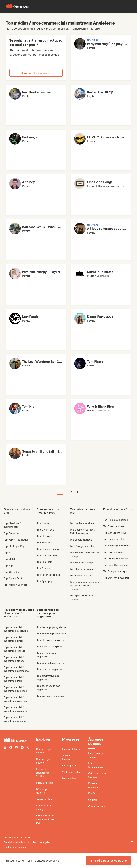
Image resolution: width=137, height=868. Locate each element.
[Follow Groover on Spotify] (22, 748)
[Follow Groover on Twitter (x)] (28, 748)
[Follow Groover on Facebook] (11, 748)
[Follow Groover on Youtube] (16, 748)
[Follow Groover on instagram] (5, 748)
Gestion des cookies (15, 847)
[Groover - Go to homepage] (20, 740)
